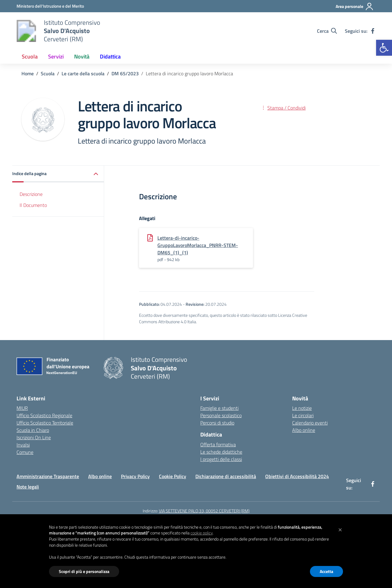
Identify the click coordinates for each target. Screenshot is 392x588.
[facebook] (373, 31)
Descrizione (31, 194)
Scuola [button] (30, 56)
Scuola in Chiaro (33, 430)
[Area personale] (355, 6)
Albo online (304, 430)
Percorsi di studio (217, 423)
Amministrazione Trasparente (48, 476)
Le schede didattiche (221, 452)
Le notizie (302, 408)
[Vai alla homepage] (26, 31)
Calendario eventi (310, 423)
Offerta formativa (218, 444)
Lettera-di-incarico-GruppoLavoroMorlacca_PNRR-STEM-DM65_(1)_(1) (198, 245)
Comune (25, 452)
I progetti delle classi (221, 459)
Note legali (28, 487)
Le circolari (303, 415)
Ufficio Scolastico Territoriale (45, 423)
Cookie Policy (173, 476)
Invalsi (23, 445)
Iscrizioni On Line (34, 437)
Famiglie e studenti (219, 408)
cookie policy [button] (202, 533)
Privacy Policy (135, 476)
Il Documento (33, 205)
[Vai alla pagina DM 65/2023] (125, 73)
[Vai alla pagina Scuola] (48, 73)
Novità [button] (82, 56)
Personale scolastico (221, 415)
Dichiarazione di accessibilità (226, 476)
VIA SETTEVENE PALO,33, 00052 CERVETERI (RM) (204, 511)
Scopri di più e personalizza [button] (84, 571)
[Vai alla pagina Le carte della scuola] (83, 73)
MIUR (22, 408)
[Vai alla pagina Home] (28, 73)
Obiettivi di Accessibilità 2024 (297, 476)
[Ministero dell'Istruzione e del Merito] (50, 6)
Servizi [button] (56, 56)
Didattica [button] (110, 56)
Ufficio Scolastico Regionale (44, 415)
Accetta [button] (326, 571)
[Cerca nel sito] (327, 31)
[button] (384, 48)
